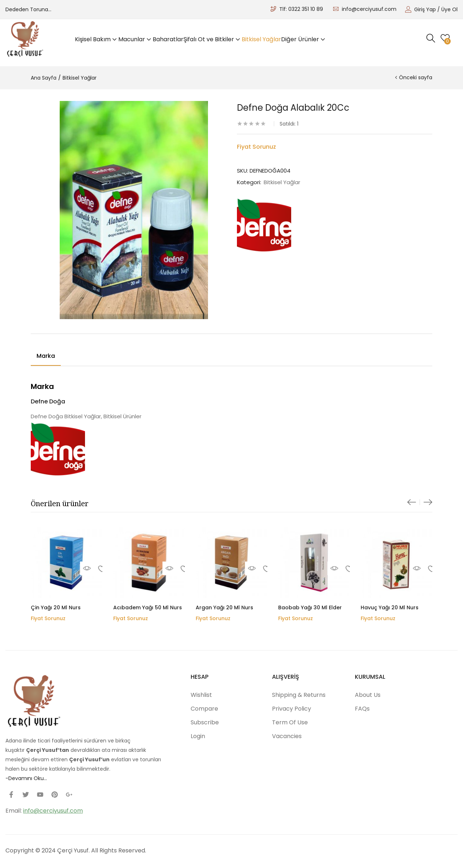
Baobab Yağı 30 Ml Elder (310, 607)
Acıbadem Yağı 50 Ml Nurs (148, 607)
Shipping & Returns (299, 695)
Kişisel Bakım (97, 39)
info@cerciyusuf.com (369, 9)
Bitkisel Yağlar (261, 39)
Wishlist (201, 695)
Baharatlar (168, 39)
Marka (46, 356)
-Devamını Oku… (26, 778)
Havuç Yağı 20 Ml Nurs (390, 607)
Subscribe (205, 722)
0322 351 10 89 (306, 9)
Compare (204, 709)
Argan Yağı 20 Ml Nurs (224, 607)
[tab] (46, 357)
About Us (368, 695)
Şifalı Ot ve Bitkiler (213, 39)
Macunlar (135, 39)
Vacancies (287, 736)
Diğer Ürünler (304, 39)
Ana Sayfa (44, 78)
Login (198, 736)
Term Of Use (290, 722)
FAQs (362, 709)
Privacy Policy (292, 709)
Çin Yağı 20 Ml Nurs (56, 607)
